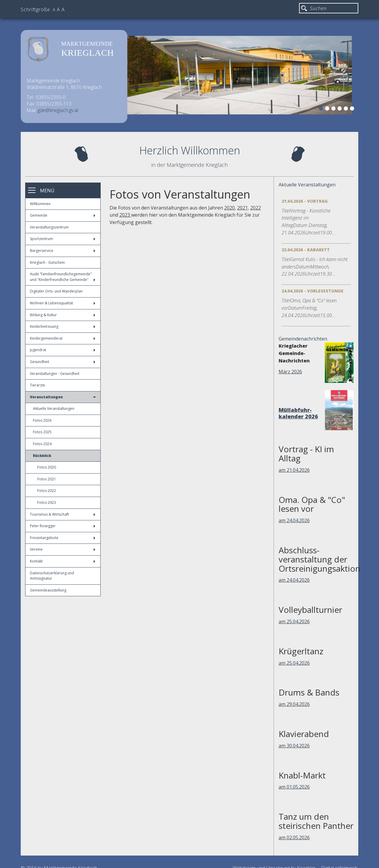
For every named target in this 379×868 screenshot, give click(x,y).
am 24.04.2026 (294, 520)
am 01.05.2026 (294, 787)
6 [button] (353, 109)
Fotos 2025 (42, 432)
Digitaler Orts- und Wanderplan (56, 291)
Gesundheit (63, 362)
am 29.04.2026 (294, 704)
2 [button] (328, 109)
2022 (256, 208)
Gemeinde (63, 215)
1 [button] (322, 109)
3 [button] (334, 109)
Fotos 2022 (47, 491)
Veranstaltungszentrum (49, 227)
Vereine (63, 549)
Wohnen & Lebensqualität (63, 303)
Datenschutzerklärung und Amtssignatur (52, 576)
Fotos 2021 (47, 479)
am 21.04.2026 (294, 470)
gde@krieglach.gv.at (58, 110)
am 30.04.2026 (294, 746)
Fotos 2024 (42, 444)
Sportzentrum (63, 239)
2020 (229, 208)
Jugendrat (63, 350)
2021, (243, 208)
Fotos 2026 (42, 420)
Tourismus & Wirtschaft (63, 514)
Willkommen (40, 204)
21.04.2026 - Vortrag (305, 201)
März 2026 (290, 372)
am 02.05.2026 (294, 837)
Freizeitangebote (63, 538)
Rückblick (42, 456)
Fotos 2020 (47, 467)
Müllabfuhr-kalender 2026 (298, 413)
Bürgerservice (63, 251)
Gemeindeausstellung (48, 590)
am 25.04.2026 (294, 621)
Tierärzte (37, 385)
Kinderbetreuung (63, 326)
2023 (125, 215)
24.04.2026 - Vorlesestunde (313, 291)
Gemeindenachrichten (303, 339)
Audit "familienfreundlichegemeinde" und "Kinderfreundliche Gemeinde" (63, 277)
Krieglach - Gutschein (47, 262)
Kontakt (63, 561)
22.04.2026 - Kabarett (306, 250)
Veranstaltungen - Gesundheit (55, 374)
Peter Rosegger (63, 526)
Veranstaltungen (63, 397)
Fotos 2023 (47, 502)
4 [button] (341, 109)
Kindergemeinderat (63, 338)
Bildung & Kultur (63, 315)
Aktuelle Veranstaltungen (54, 409)
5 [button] (347, 109)
